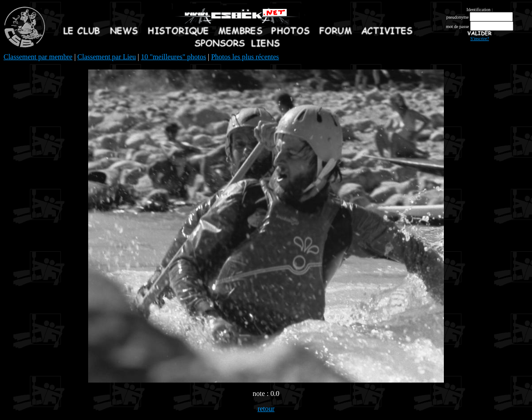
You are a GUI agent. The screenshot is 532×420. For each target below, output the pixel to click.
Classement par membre (38, 57)
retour (266, 409)
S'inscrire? (480, 39)
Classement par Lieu (107, 57)
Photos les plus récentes (245, 57)
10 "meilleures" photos (174, 57)
